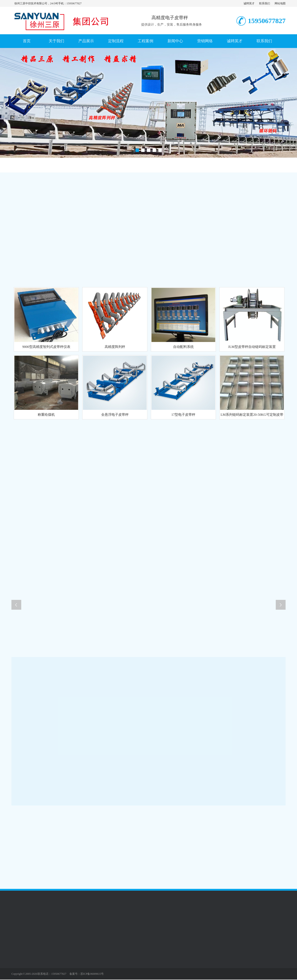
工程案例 (146, 41)
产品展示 (86, 41)
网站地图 (280, 3)
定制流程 (116, 41)
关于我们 (56, 41)
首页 (27, 41)
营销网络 (205, 41)
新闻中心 (175, 41)
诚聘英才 (249, 3)
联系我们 (265, 3)
